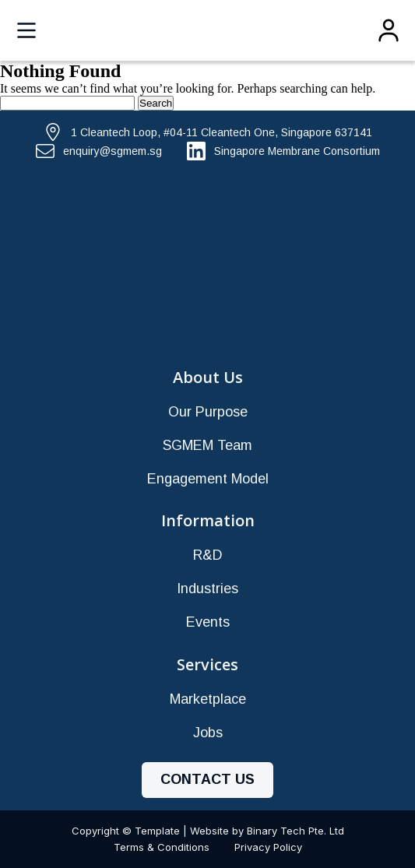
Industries (207, 589)
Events (208, 622)
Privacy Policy (268, 847)
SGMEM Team (207, 445)
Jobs (208, 733)
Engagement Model (208, 479)
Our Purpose (208, 412)
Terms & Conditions (162, 847)
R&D (208, 555)
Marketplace (208, 699)
